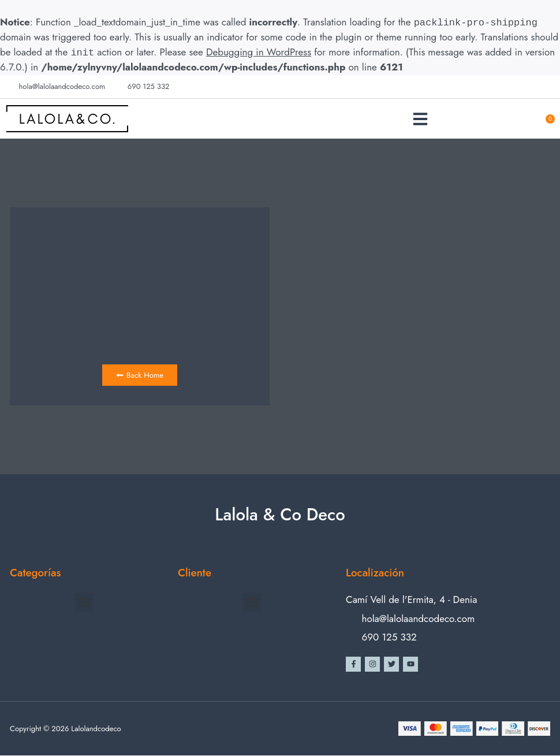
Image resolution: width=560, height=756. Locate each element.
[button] (420, 119)
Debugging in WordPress (259, 53)
